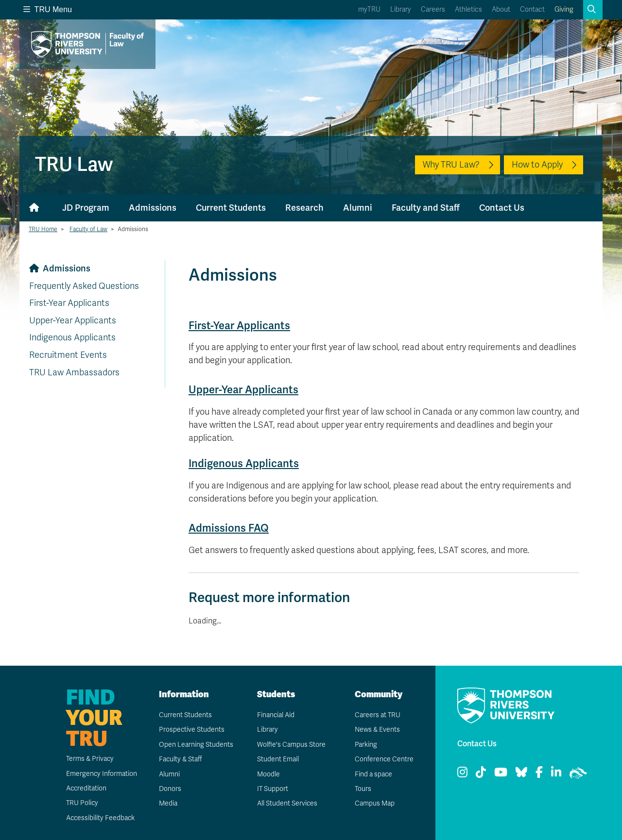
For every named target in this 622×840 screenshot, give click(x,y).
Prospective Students (191, 730)
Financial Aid (276, 715)
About (501, 9)
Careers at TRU (377, 715)
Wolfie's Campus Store (291, 745)
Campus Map (374, 803)
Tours (363, 789)
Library (401, 9)
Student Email (277, 759)
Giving (564, 9)
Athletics (468, 9)
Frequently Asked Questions (84, 286)
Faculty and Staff (426, 208)
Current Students (231, 208)
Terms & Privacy (90, 759)
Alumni (358, 208)
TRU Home (43, 229)
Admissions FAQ (229, 528)
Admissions (153, 208)
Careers (433, 9)
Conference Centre (384, 759)
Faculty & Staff (181, 759)
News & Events (377, 730)
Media (168, 803)
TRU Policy (82, 803)
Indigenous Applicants (72, 337)
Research (304, 208)
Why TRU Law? (451, 165)
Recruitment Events (68, 355)
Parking (365, 745)
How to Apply (537, 165)
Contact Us (502, 208)
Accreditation (86, 788)
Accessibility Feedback (100, 818)
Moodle (268, 774)
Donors (170, 789)
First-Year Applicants (69, 303)
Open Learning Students (196, 745)
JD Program (86, 208)
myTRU (369, 9)
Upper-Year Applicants (73, 320)
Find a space (373, 774)
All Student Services (287, 803)
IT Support (272, 789)
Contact (532, 9)
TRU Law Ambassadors (74, 372)
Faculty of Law (88, 229)
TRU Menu (48, 9)
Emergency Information (101, 774)
